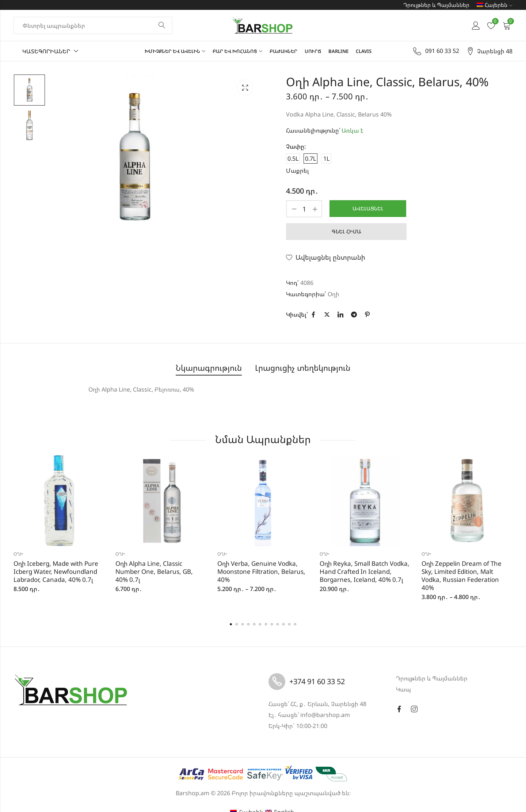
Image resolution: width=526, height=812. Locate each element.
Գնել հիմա (346, 231)
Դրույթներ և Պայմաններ (436, 5)
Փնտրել (162, 26)
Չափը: (296, 146)
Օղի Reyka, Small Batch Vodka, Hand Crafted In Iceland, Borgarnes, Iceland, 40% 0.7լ (365, 571)
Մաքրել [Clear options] (297, 171)
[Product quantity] (304, 209)
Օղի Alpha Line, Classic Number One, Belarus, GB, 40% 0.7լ (154, 571)
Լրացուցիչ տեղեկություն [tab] (303, 368)
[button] (231, 624)
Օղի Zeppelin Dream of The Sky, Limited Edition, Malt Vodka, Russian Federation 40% (462, 575)
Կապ (403, 689)
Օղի (333, 294)
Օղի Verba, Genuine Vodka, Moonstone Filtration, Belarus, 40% (261, 571)
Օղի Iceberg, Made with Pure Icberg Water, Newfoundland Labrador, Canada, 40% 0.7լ (56, 571)
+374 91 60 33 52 (317, 681)
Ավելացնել (368, 208)
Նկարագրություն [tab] (209, 368)
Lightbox (245, 88)
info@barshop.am (325, 715)
